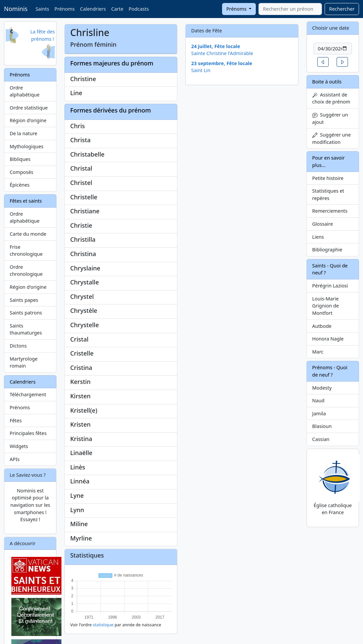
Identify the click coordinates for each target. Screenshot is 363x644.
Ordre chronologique (26, 271)
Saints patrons (26, 313)
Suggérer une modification (331, 138)
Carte (117, 9)
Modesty (322, 388)
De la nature (24, 133)
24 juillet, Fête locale (216, 46)
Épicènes (20, 185)
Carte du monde (28, 234)
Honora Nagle (328, 339)
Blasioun (322, 426)
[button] (323, 62)
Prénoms (64, 9)
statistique (103, 625)
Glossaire (323, 224)
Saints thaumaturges (26, 329)
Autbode (322, 326)
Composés (22, 172)
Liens (318, 237)
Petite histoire (328, 178)
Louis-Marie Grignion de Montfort (326, 306)
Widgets (19, 446)
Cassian (321, 439)
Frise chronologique (26, 251)
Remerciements (330, 211)
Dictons (18, 346)
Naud (318, 400)
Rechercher (342, 9)
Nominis (16, 9)
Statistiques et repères (328, 194)
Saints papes (24, 300)
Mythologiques (27, 146)
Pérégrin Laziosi (330, 286)
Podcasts (139, 9)
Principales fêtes (28, 433)
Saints (42, 9)
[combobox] (290, 9)
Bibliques (20, 159)
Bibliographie (327, 250)
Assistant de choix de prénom (331, 98)
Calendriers (93, 9)
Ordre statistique (29, 108)
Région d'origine (28, 120)
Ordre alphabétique (25, 91)
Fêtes (16, 420)
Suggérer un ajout (330, 118)
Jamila (319, 413)
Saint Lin (201, 70)
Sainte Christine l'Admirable (222, 53)
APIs (15, 459)
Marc (318, 352)
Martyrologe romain (24, 362)
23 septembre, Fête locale (222, 63)
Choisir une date (331, 28)
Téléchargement (28, 394)
